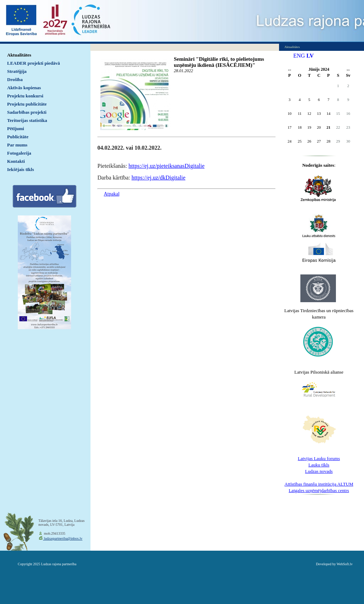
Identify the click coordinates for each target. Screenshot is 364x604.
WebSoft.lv (345, 564)
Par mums (17, 145)
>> (348, 70)
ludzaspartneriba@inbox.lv (63, 538)
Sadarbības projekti (27, 112)
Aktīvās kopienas (24, 88)
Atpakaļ (112, 194)
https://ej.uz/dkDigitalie (159, 178)
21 (329, 127)
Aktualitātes (19, 55)
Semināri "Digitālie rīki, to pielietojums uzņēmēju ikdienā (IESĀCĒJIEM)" (219, 62)
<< (290, 70)
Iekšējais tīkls (20, 169)
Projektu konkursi (25, 96)
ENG (299, 56)
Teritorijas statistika (27, 120)
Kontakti (16, 161)
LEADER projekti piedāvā (34, 63)
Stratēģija (17, 71)
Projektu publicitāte (27, 104)
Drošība (15, 79)
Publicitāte (18, 137)
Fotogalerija (19, 153)
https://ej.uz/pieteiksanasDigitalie (167, 166)
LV (310, 56)
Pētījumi (16, 129)
